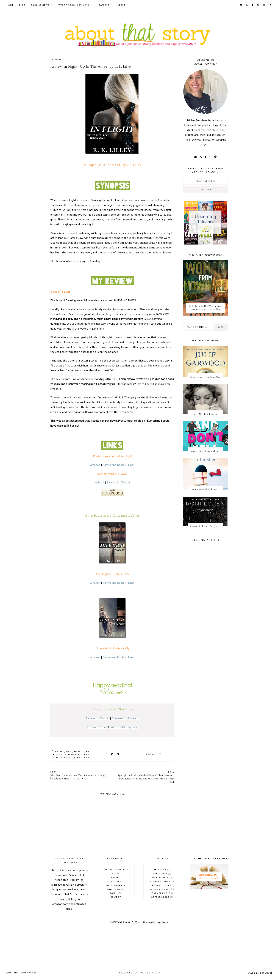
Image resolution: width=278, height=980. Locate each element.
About (121, 5)
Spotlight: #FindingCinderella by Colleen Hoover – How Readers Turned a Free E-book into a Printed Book (145, 777)
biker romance (116, 885)
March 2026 (162, 877)
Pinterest (133, 718)
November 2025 (162, 893)
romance (74, 754)
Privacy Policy (128, 973)
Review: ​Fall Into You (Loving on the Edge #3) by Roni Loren (206, 526)
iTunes (131, 465)
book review (82, 752)
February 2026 (162, 881)
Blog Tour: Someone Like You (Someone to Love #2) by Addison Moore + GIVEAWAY (80, 775)
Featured (116, 877)
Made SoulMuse (261, 973)
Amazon (95, 465)
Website (100, 482)
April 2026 (162, 874)
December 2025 (162, 889)
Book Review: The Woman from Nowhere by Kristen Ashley (206, 308)
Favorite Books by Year (73, 5)
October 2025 (162, 897)
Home (10, 5)
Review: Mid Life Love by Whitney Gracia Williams (206, 414)
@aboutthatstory (155, 922)
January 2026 (162, 885)
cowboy (116, 897)
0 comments (154, 754)
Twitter (126, 482)
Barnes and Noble (114, 465)
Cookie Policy (151, 973)
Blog (22, 5)
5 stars (60, 752)
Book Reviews (40, 5)
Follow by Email (97, 727)
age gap (116, 881)
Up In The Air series (77, 757)
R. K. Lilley (60, 754)
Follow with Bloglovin (124, 727)
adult (69, 752)
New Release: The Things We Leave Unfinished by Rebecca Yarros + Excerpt (206, 490)
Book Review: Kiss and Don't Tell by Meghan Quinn (206, 451)
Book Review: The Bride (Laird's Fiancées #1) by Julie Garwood (206, 377)
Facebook (113, 482)
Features (103, 5)
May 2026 (162, 870)
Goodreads (118, 718)
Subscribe (206, 189)
